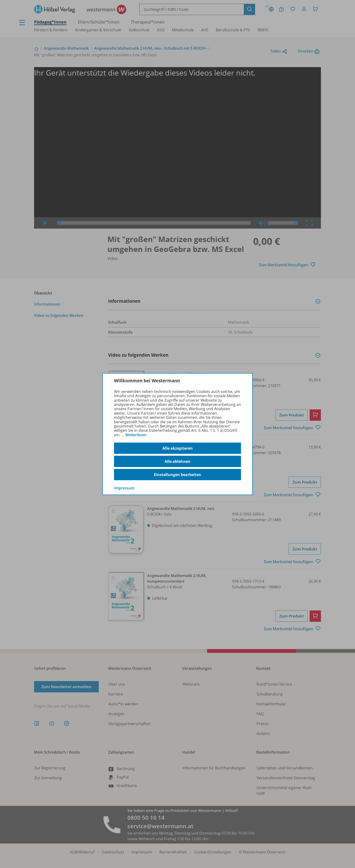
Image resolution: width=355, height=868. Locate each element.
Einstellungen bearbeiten (178, 475)
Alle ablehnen (177, 461)
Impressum (124, 488)
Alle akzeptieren (178, 448)
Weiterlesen (136, 435)
